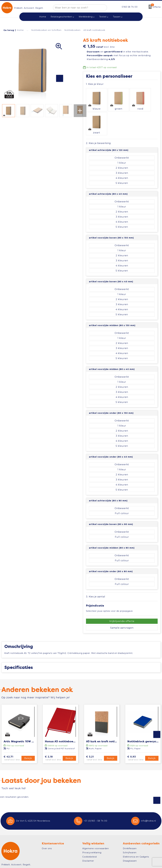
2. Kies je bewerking (98, 115)
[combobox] (77, 8)
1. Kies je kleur (95, 84)
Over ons (47, 824)
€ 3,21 (95, 734)
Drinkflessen (130, 824)
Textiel (103, 17)
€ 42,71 (12, 734)
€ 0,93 (136, 734)
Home (20, 30)
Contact (9, 847)
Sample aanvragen (122, 600)
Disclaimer (88, 837)
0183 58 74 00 (130, 7)
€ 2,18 (53, 734)
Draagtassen (130, 837)
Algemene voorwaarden (96, 824)
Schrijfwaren (130, 828)
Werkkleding (86, 17)
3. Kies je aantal (96, 569)
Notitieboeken (72, 30)
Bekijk (28, 734)
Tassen (117, 17)
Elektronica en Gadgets (136, 832)
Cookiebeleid (89, 832)
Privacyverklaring (92, 828)
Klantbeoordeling (101, 59)
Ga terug (9, 30)
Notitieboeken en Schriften (46, 30)
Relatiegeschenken (61, 17)
